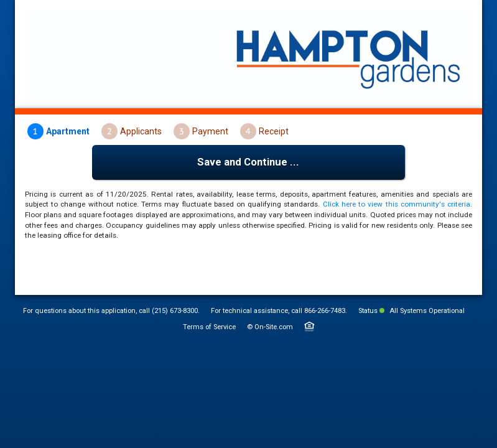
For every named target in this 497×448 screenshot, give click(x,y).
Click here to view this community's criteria (397, 204)
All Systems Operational (422, 311)
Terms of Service (209, 327)
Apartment (68, 131)
